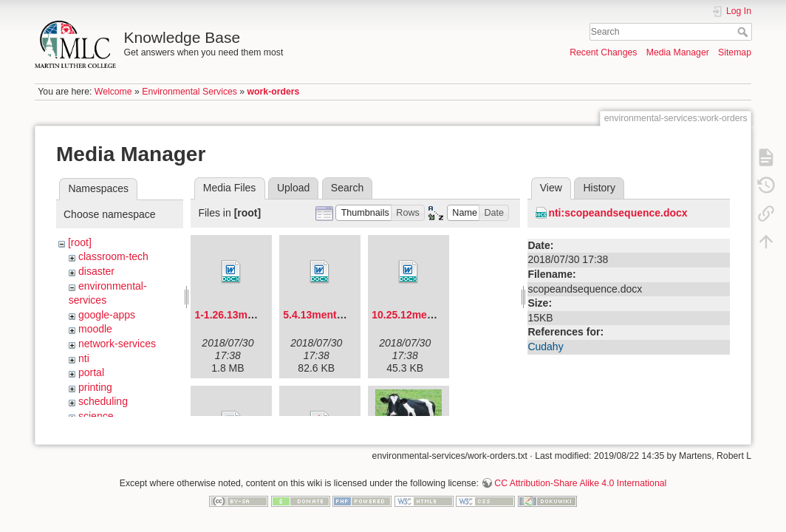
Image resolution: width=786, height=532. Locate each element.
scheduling (103, 401)
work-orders (274, 92)
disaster (96, 271)
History (599, 188)
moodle (95, 329)
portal (91, 372)
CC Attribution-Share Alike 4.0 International (580, 477)
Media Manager (678, 52)
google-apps (107, 315)
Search (744, 32)
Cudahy (545, 347)
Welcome (113, 92)
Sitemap (735, 52)
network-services (117, 344)
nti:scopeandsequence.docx (618, 213)
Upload (293, 188)
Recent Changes (603, 52)
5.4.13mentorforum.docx (343, 315)
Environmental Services (189, 92)
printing (95, 387)
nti (84, 358)
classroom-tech (113, 256)
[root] (80, 242)
